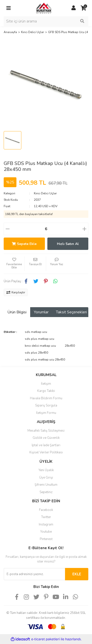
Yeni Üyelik (46, 470)
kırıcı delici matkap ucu (40, 346)
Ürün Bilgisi (17, 312)
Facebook (46, 510)
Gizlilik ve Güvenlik (46, 438)
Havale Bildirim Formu (46, 398)
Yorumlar (41, 312)
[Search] (46, 21)
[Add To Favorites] (14, 264)
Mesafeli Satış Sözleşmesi (46, 431)
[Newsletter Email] (34, 574)
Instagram (46, 524)
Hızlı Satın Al (68, 244)
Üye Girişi (46, 478)
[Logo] (41, 8)
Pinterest (46, 539)
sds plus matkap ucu (39, 339)
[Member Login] (74, 8)
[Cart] (83, 8)
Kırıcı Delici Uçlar (45, 193)
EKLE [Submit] (77, 574)
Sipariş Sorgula (46, 405)
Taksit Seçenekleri (71, 312)
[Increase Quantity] (84, 229)
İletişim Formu (46, 413)
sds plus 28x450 (36, 353)
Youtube (46, 532)
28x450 (70, 346)
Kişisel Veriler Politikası (46, 452)
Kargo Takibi (46, 391)
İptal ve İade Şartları (46, 445)
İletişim (46, 384)
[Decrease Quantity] (8, 229)
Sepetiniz (46, 492)
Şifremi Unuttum (46, 485)
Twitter (46, 517)
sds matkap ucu (36, 332)
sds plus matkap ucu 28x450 (45, 360)
